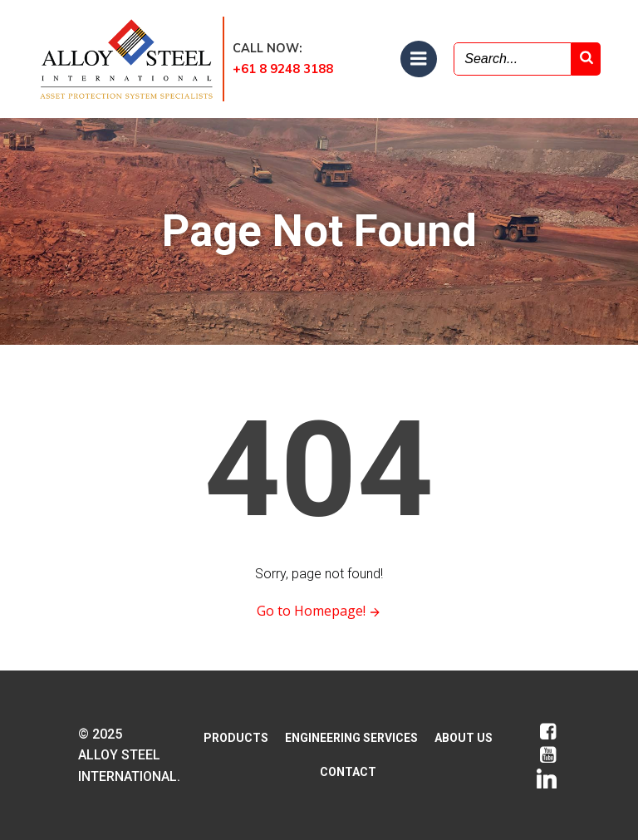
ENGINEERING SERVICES (351, 738)
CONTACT (348, 772)
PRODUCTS (236, 738)
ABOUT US (464, 738)
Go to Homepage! (319, 611)
